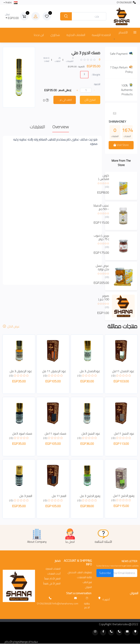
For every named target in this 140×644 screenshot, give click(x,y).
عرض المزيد (120, 39)
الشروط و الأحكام (13, 642)
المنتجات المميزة (53, 569)
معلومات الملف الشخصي (80, 572)
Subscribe (105, 573)
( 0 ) (107, 187)
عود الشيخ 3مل (91, 433)
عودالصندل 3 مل (90, 371)
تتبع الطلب (87, 582)
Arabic (11, 2)
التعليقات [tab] (37, 127)
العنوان (89, 587)
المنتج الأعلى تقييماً (52, 584)
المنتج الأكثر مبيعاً (52, 579)
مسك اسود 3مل (22, 433)
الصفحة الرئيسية (101, 35)
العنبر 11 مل (59, 496)
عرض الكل (12, 326)
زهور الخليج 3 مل (90, 496)
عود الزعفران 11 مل (54, 371)
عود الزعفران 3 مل (21, 371)
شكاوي (55, 35)
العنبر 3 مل (26, 496)
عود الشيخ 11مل (124, 433)
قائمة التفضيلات (84, 577)
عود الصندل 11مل (123, 371)
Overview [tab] (61, 127)
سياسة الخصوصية (30, 642)
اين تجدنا (39, 35)
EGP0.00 (12, 16)
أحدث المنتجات (54, 574)
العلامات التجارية (76, 35)
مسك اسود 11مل (55, 433)
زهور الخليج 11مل (124, 496)
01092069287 (126, 2)
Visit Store (121, 145)
